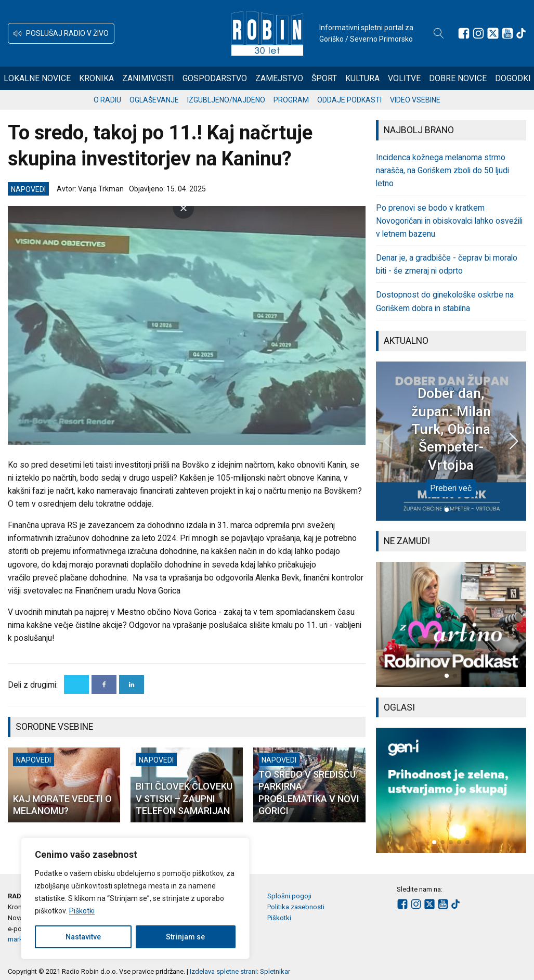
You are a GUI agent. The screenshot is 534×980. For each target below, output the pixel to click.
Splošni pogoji (289, 896)
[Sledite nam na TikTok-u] (521, 33)
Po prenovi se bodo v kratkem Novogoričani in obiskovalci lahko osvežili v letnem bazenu (449, 221)
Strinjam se (185, 937)
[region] (135, 898)
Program (291, 100)
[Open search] (439, 33)
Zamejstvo (279, 78)
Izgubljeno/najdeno (226, 100)
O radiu (107, 100)
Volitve (404, 78)
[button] (61, 33)
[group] (451, 624)
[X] (76, 685)
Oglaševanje (154, 100)
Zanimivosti (148, 78)
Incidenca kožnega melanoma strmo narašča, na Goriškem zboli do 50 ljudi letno (442, 170)
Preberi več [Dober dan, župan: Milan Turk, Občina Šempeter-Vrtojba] (451, 488)
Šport (324, 78)
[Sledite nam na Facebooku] (464, 33)
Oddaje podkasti (349, 100)
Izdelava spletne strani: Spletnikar (240, 971)
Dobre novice (458, 78)
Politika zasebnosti (296, 907)
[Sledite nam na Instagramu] (478, 33)
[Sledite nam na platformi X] (493, 33)
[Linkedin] (132, 685)
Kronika (96, 78)
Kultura (362, 78)
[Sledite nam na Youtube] (507, 33)
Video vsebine (415, 100)
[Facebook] (104, 685)
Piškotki (82, 911)
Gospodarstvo (215, 78)
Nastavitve (83, 937)
